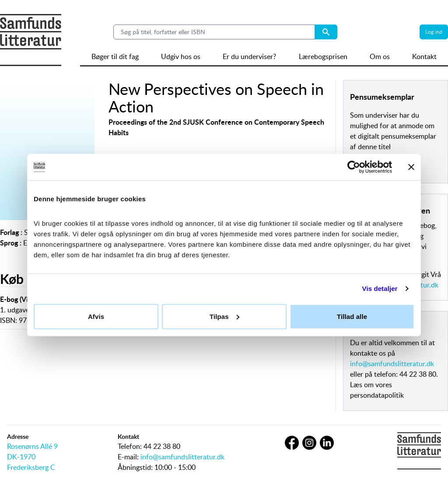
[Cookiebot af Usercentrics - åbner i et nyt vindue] (354, 167)
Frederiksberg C (31, 467)
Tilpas (224, 316)
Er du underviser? (249, 56)
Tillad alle (352, 316)
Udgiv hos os (181, 56)
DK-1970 (21, 457)
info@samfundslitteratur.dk (392, 364)
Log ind (434, 32)
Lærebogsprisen (323, 56)
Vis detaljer (380, 289)
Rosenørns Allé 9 (32, 446)
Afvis (96, 316)
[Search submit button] (326, 32)
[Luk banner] (411, 167)
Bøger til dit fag (115, 56)
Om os (380, 56)
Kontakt (424, 56)
